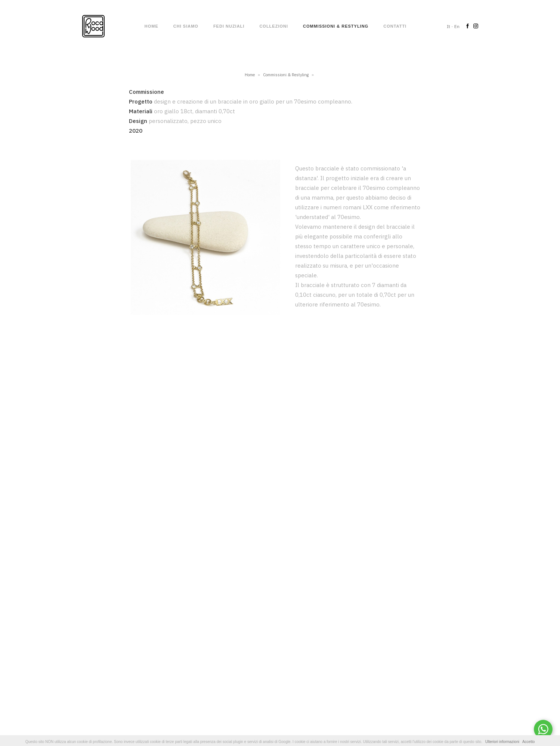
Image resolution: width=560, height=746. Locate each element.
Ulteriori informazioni (502, 742)
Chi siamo (186, 26)
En (457, 26)
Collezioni (274, 26)
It (448, 26)
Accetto (528, 742)
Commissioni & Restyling (336, 26)
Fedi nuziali (229, 26)
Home (151, 26)
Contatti (395, 26)
